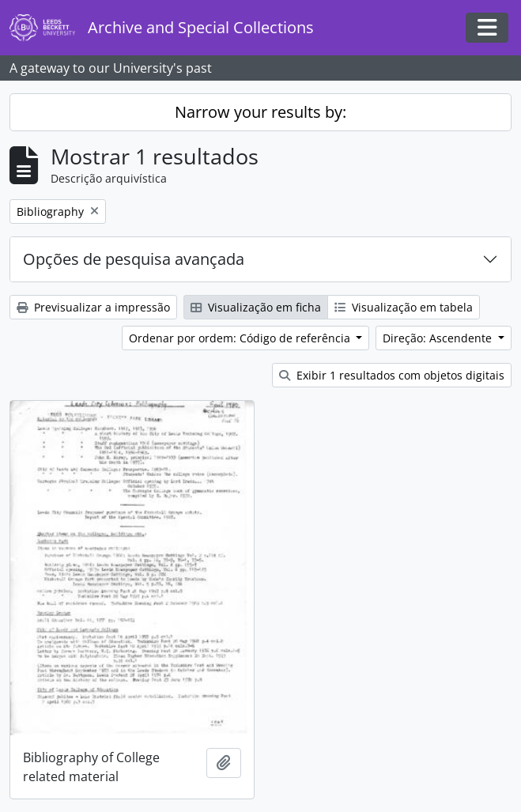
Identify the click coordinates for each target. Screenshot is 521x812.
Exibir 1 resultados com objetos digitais (392, 375)
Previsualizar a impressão (93, 307)
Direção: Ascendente (439, 338)
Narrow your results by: (260, 112)
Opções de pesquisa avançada (134, 259)
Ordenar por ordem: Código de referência (241, 338)
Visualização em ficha (256, 307)
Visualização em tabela (404, 307)
